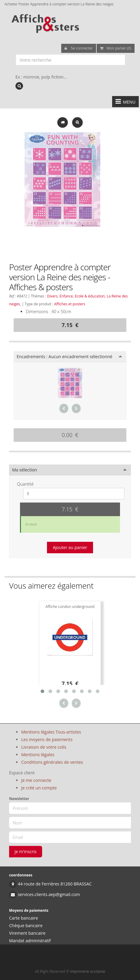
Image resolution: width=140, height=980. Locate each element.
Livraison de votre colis (44, 747)
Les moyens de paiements (47, 739)
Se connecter (79, 48)
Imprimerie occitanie (88, 971)
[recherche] (19, 86)
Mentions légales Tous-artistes (51, 732)
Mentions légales (38, 755)
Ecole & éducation (90, 296)
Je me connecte (36, 780)
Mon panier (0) (116, 48)
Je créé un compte (39, 788)
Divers (52, 296)
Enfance (66, 296)
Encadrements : (65, 357)
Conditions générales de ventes (52, 762)
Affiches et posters (70, 304)
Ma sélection (25, 470)
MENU (125, 101)
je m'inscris (26, 851)
